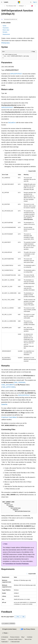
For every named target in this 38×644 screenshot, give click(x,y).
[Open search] (31, 2)
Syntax (4, 26)
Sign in (35, 2)
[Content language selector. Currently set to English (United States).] (9, 629)
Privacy (3, 639)
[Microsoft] (19, 2)
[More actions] (35, 6)
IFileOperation (6, 43)
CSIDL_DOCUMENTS (8, 385)
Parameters (6, 28)
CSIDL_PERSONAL (20, 382)
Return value (6, 30)
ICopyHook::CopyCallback (9, 417)
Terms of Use (28, 639)
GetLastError (12, 123)
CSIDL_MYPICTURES (8, 387)
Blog (23, 637)
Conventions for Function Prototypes (17, 564)
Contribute (30, 637)
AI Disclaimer (5, 637)
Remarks (5, 32)
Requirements (6, 34)
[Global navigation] (2, 2)
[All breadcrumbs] (3, 6)
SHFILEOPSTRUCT (16, 74)
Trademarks (4, 642)
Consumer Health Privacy (15, 639)
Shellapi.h (21, 6)
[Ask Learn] (32, 6)
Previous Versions (15, 637)
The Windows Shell (11, 6)
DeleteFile (4, 404)
